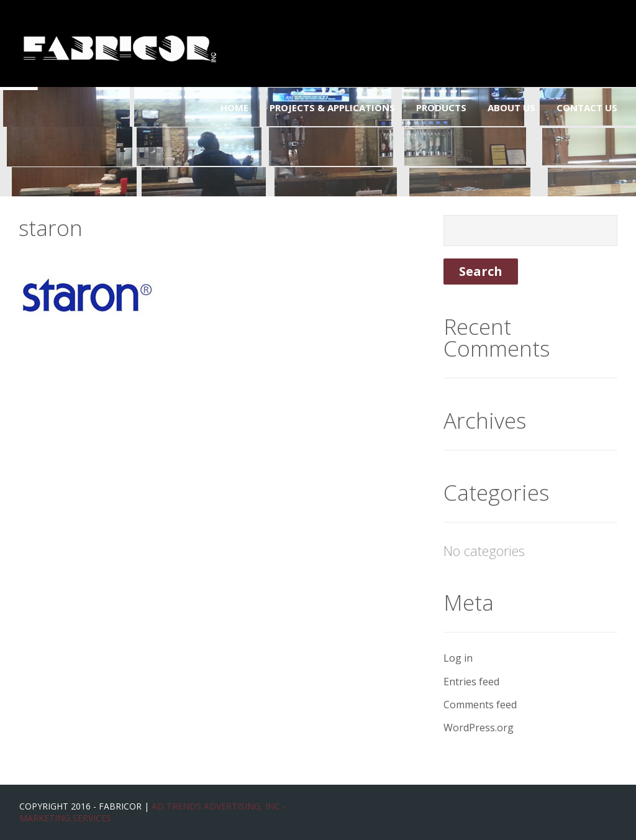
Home (234, 107)
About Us (511, 107)
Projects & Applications (332, 107)
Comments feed (480, 705)
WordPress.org (479, 728)
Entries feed (471, 682)
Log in (458, 658)
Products (441, 107)
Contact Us (587, 107)
